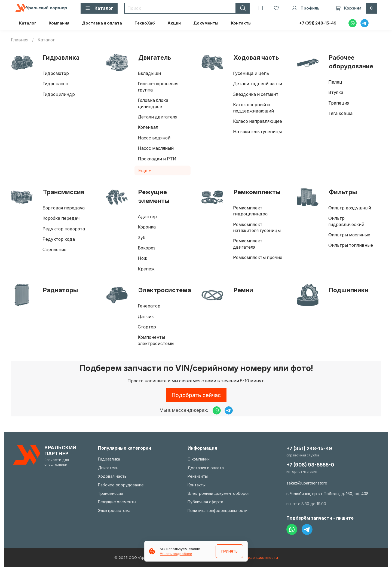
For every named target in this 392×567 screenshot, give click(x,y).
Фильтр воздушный (350, 208)
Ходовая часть (256, 57)
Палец (335, 82)
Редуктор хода (59, 239)
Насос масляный (156, 148)
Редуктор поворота (64, 229)
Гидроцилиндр (59, 94)
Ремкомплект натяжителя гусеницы (257, 227)
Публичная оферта (205, 502)
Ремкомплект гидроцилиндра (250, 211)
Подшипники (349, 290)
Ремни (243, 290)
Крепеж (146, 269)
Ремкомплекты (257, 192)
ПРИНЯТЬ (229, 551)
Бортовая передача (64, 208)
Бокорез (147, 248)
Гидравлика (61, 57)
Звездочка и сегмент (256, 94)
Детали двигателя (157, 117)
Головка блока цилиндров (153, 103)
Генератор (149, 306)
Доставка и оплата (102, 23)
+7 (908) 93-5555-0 (310, 465)
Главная (20, 40)
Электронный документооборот (219, 493)
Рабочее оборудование (351, 62)
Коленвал (148, 127)
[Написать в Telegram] (229, 410)
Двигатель (155, 57)
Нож (143, 258)
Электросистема (165, 290)
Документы (206, 23)
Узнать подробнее (176, 554)
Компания (59, 23)
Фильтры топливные (351, 245)
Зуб (142, 237)
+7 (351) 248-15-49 (318, 23)
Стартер (147, 327)
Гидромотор (56, 73)
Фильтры (343, 192)
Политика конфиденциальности (218, 510)
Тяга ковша (340, 113)
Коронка (147, 227)
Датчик (146, 316)
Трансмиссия (64, 192)
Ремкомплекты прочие (258, 257)
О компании (199, 459)
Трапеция (339, 103)
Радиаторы (60, 290)
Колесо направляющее (258, 121)
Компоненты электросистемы (156, 340)
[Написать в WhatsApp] (217, 410)
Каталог (28, 23)
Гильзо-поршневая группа (158, 87)
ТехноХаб (145, 23)
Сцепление (54, 249)
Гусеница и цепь (251, 73)
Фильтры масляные (349, 235)
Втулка (336, 92)
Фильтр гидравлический (346, 221)
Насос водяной (154, 138)
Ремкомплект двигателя (248, 244)
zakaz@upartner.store (307, 483)
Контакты (241, 23)
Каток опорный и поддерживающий (253, 108)
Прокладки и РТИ (157, 159)
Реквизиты (198, 476)
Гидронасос (55, 84)
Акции (174, 23)
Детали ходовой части (258, 84)
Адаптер (147, 217)
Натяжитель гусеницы (257, 132)
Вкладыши (149, 73)
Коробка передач (61, 218)
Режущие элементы (154, 196)
